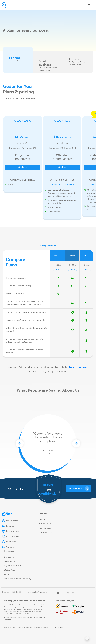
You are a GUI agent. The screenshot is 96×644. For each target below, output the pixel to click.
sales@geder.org (41, 592)
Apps (6, 574)
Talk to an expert (79, 367)
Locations (9, 526)
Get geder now (79, 489)
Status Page (10, 570)
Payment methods (13, 566)
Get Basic (58, 269)
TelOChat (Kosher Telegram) (18, 579)
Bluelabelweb (28, 627)
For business (45, 528)
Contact (43, 519)
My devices (9, 561)
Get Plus (62, 167)
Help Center (10, 521)
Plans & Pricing (46, 532)
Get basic (23, 167)
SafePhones (10, 542)
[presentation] (20, 469)
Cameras (8, 547)
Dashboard (9, 557)
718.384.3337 (16, 592)
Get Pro (86, 269)
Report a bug (10, 531)
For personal (45, 524)
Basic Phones (11, 536)
